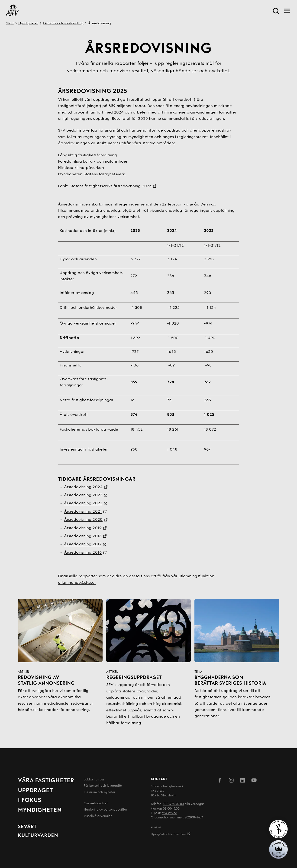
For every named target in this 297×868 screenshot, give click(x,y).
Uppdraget (35, 791)
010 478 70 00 (174, 804)
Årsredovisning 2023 (83, 495)
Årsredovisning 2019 (83, 528)
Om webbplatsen (96, 803)
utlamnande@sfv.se (76, 583)
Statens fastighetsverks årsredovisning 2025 (110, 186)
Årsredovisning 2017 (83, 544)
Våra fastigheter (46, 781)
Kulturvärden (38, 836)
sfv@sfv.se (169, 813)
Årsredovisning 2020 (83, 520)
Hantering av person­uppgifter (105, 810)
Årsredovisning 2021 (83, 512)
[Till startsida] (13, 11)
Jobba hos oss (94, 780)
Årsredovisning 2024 (83, 487)
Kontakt (156, 828)
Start (10, 24)
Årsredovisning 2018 (83, 536)
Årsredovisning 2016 (83, 553)
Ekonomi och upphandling (63, 24)
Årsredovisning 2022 (83, 503)
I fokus (30, 800)
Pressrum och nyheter (100, 792)
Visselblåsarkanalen (98, 816)
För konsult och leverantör (103, 786)
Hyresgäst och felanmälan (171, 834)
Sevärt (27, 827)
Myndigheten (28, 24)
